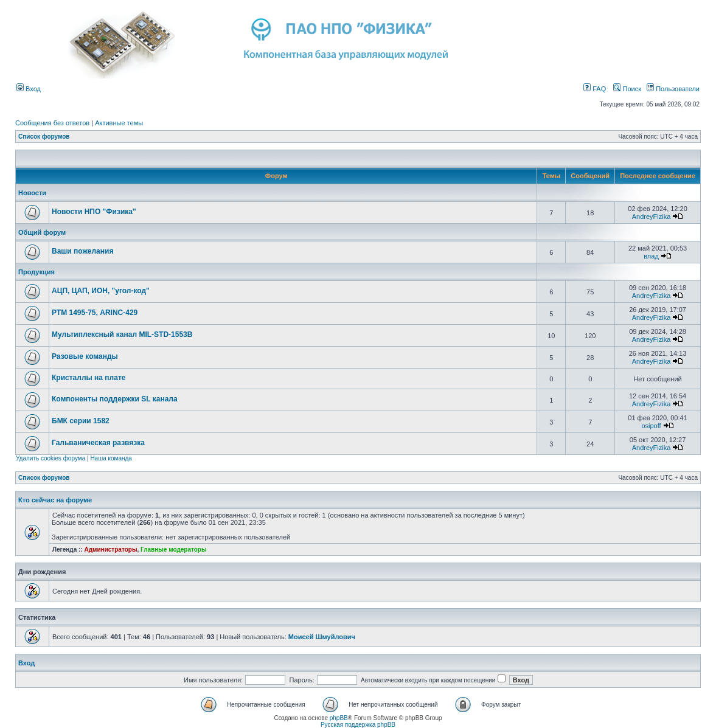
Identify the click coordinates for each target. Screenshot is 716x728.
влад (651, 256)
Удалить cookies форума (50, 458)
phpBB (339, 718)
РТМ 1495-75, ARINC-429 (95, 313)
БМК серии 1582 (81, 421)
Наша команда (111, 458)
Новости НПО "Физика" (94, 212)
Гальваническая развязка (98, 443)
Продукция (36, 272)
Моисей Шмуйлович (322, 637)
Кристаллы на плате (89, 378)
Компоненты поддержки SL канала (115, 399)
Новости (32, 193)
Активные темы (119, 123)
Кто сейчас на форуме (55, 500)
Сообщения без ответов (52, 123)
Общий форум (42, 232)
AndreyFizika (652, 217)
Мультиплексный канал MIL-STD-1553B (122, 335)
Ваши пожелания (82, 251)
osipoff (651, 426)
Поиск (627, 89)
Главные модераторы (174, 549)
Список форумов (44, 137)
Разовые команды (85, 356)
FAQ (595, 89)
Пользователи (673, 89)
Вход (29, 89)
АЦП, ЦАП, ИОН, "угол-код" (101, 291)
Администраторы (110, 549)
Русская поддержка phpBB (358, 725)
